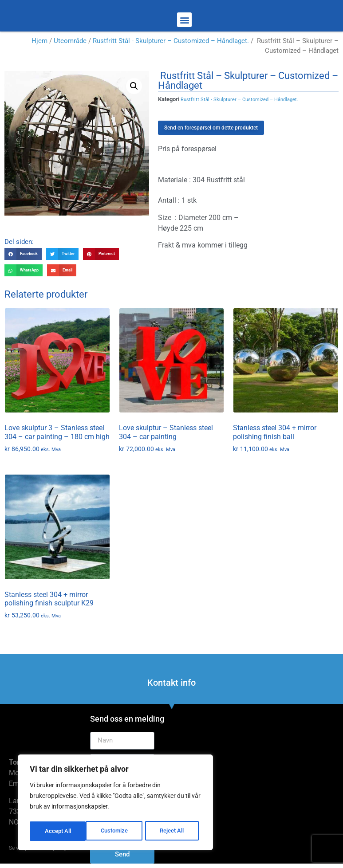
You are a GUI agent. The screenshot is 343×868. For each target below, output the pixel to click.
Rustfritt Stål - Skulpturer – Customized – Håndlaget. (171, 41)
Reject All (116, 831)
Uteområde (70, 41)
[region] (115, 804)
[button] (184, 20)
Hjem (39, 41)
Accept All (174, 831)
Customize (58, 831)
